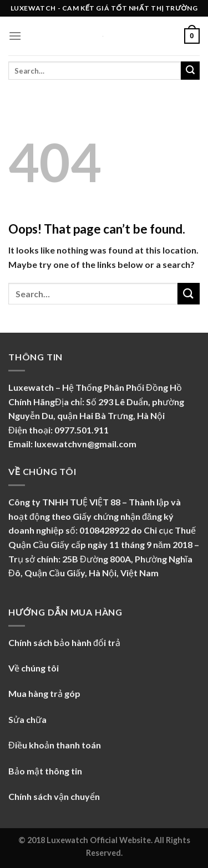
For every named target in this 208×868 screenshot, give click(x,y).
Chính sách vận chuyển (54, 796)
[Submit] (190, 71)
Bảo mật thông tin (45, 771)
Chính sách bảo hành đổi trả (64, 642)
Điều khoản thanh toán (55, 745)
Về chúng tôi (34, 668)
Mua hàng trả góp (44, 693)
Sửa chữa (27, 719)
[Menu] (15, 36)
